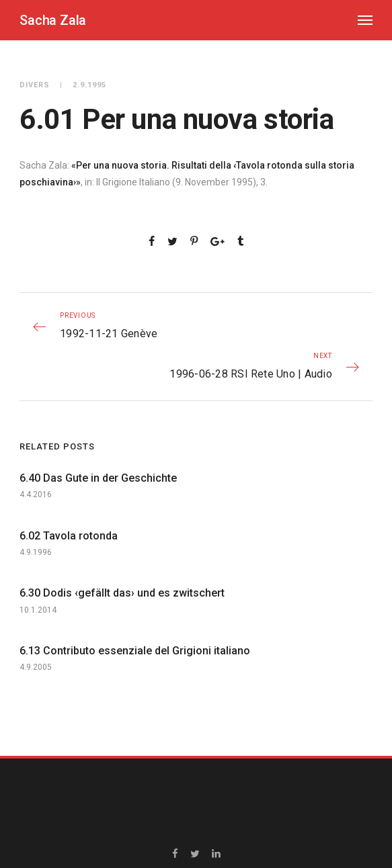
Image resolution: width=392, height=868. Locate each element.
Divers (35, 85)
